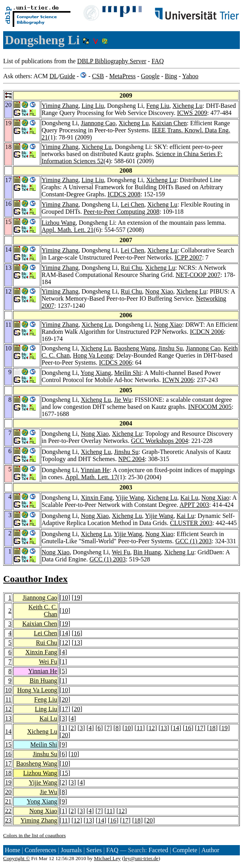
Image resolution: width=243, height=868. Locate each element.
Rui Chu (131, 268)
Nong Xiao (159, 291)
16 (77, 633)
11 (9, 699)
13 (77, 643)
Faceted (158, 850)
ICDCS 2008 (124, 194)
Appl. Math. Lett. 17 (91, 477)
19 (77, 598)
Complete (185, 850)
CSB (98, 76)
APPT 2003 (195, 505)
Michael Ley (107, 858)
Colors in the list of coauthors (34, 835)
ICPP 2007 (188, 257)
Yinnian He (95, 470)
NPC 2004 (132, 459)
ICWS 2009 (192, 113)
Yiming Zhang (60, 106)
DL (54, 76)
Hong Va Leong (93, 355)
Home (12, 850)
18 (212, 728)
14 (65, 633)
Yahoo (190, 76)
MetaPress (122, 76)
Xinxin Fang (97, 498)
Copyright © (17, 858)
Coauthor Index (35, 579)
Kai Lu (189, 498)
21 (8, 801)
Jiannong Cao (98, 123)
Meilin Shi (128, 373)
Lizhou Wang (59, 223)
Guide (67, 76)
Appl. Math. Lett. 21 (68, 230)
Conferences (40, 850)
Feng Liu (158, 106)
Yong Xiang (96, 373)
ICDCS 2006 (115, 362)
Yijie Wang (130, 498)
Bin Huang (147, 552)
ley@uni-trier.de (141, 858)
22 (8, 811)
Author (210, 850)
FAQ (158, 61)
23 (8, 820)
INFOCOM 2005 (210, 407)
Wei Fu (121, 552)
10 (65, 598)
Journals (71, 850)
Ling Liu (93, 106)
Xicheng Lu (188, 106)
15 (8, 745)
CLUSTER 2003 (191, 523)
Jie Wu (123, 400)
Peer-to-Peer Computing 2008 (121, 212)
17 (65, 709)
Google (150, 76)
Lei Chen (132, 204)
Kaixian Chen (169, 123)
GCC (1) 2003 (194, 541)
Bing (171, 76)
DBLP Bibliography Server (112, 61)
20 (65, 699)
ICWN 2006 (178, 380)
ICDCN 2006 (207, 332)
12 (65, 643)
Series (94, 850)
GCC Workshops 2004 (159, 441)
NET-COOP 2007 (198, 275)
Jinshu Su (171, 348)
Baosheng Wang (135, 348)
